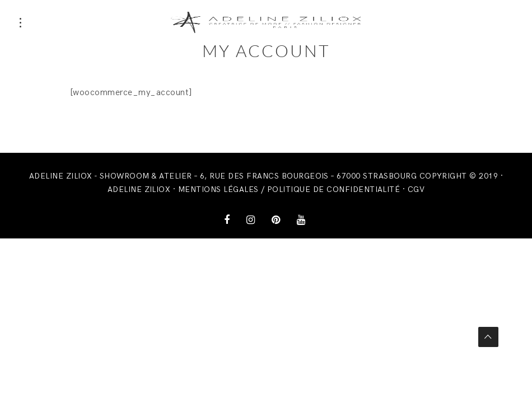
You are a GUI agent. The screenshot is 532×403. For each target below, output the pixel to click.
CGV (416, 189)
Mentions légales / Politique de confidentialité (289, 189)
